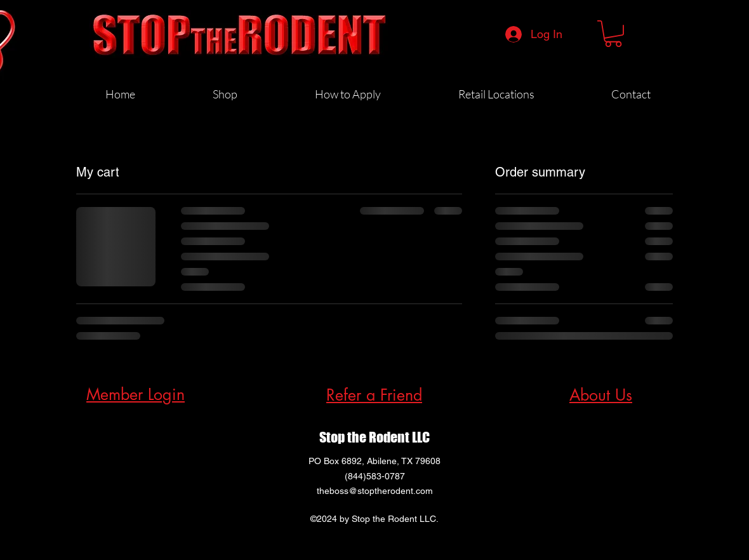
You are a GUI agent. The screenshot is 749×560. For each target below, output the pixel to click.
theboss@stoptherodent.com (375, 491)
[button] (613, 34)
